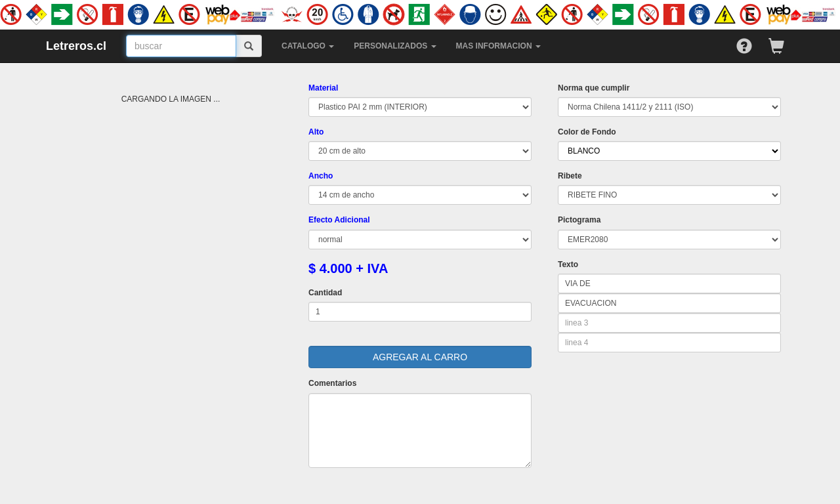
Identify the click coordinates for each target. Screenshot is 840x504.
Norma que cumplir (594, 88)
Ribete (570, 176)
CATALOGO (308, 46)
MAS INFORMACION (498, 46)
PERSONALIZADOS (395, 46)
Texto (568, 264)
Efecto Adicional (339, 220)
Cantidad (325, 293)
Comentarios (332, 383)
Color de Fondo (587, 132)
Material (323, 88)
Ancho (321, 176)
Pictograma (579, 220)
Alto (316, 132)
